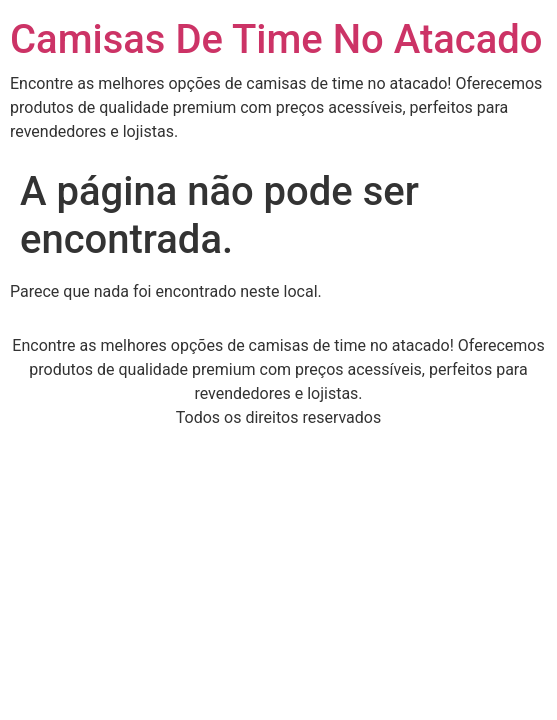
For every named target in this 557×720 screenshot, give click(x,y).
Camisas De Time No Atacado (276, 39)
